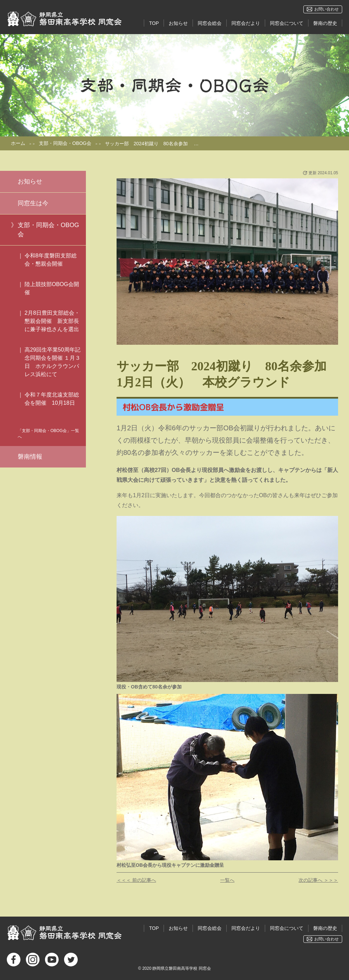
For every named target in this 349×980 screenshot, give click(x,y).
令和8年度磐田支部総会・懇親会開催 (51, 260)
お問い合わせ (327, 9)
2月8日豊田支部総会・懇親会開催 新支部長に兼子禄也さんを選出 (52, 321)
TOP (154, 23)
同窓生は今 (33, 203)
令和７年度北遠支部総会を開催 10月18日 (52, 403)
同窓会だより (246, 23)
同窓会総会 (210, 23)
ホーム (18, 143)
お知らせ (178, 23)
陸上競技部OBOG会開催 (52, 288)
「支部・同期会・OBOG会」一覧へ (48, 434)
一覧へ (227, 880)
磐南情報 (30, 457)
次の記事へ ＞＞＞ (318, 880)
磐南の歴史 (325, 23)
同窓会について (287, 23)
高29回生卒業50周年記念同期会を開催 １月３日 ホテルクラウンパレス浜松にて (52, 362)
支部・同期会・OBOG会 (65, 143)
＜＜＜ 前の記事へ (136, 880)
